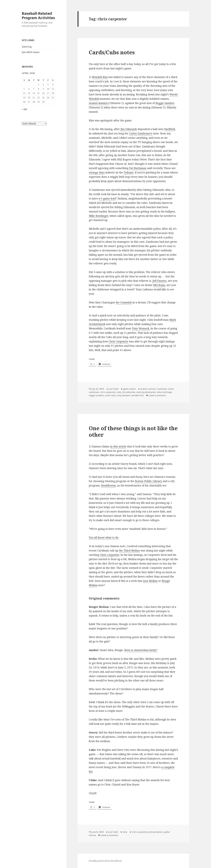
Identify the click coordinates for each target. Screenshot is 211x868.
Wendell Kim (100, 77)
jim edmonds (129, 392)
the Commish (124, 302)
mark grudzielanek (146, 392)
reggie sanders (96, 395)
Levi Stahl (114, 389)
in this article (118, 446)
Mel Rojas (159, 285)
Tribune (129, 172)
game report (129, 389)
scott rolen (110, 395)
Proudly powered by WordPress (105, 861)
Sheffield (170, 129)
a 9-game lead (107, 199)
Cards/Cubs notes (112, 52)
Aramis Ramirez (99, 103)
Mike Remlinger (98, 216)
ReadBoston (108, 485)
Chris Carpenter (118, 341)
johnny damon (155, 832)
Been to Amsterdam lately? (141, 650)
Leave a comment (157, 395)
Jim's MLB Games (31, 52)
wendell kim (138, 395)
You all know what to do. (104, 538)
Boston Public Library (148, 481)
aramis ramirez (148, 389)
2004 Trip (27, 47)
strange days (97, 172)
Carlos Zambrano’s (141, 133)
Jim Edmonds (129, 129)
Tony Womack (141, 328)
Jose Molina (150, 581)
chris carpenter (108, 392)
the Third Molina (129, 551)
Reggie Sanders (165, 103)
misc (125, 832)
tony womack (124, 395)
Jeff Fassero (160, 281)
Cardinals (162, 389)
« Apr (25, 109)
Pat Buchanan (138, 168)
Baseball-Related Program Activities (38, 16)
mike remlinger (164, 392)
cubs (119, 392)
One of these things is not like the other (133, 431)
